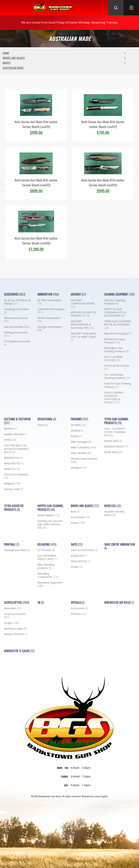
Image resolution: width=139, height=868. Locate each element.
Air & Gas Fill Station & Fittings (17, 302)
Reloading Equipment (50, 584)
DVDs (42, 425)
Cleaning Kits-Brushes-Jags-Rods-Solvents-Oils (51, 524)
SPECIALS (78, 614)
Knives (7, 63)
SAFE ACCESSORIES (84, 550)
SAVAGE (77, 431)
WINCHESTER (14, 463)
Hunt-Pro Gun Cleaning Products (118, 385)
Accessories (15, 294)
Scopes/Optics (17, 603)
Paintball (12, 544)
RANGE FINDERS (16, 634)
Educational (47, 419)
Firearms (79, 419)
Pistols (76, 436)
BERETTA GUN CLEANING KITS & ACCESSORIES (115, 312)
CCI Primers (46, 550)
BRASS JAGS (113, 441)
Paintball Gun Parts (17, 550)
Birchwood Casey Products (114, 341)
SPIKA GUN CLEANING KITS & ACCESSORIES (118, 325)
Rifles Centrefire (83, 447)
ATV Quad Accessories (17, 343)
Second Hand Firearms (84, 460)
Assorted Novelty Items (114, 513)
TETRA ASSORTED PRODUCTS (14, 508)
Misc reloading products (46, 566)
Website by (95, 796)
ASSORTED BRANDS (16, 476)
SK (41, 603)
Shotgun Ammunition (50, 329)
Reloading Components (48, 575)
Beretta (11, 429)
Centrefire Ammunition (51, 311)
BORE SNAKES (48, 515)
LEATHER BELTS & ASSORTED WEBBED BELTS (16, 449)
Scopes (11, 623)
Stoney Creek (13, 489)
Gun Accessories (17, 327)
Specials (78, 603)
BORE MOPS (113, 452)
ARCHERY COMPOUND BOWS (83, 304)
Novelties (112, 506)
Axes (75, 512)
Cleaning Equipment (119, 294)
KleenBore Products (118, 334)
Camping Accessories (16, 311)
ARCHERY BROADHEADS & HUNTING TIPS (82, 325)
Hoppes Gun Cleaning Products (50, 508)
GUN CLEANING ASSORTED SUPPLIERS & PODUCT (114, 398)
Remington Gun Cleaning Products (116, 350)
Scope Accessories (15, 616)
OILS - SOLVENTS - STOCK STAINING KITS (115, 432)
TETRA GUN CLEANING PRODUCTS (116, 421)
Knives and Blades (14, 58)
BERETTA (12, 469)
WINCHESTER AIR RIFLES (119, 603)
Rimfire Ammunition (49, 320)
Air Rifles (78, 425)
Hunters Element (15, 434)
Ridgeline (12, 484)
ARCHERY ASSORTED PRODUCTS (83, 314)
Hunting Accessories (16, 334)
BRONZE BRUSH (116, 447)
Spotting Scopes (15, 629)
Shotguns (79, 468)
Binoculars (12, 608)
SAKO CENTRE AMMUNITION (120, 546)
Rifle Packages (81, 442)
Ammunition (48, 294)
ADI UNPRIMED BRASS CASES (47, 557)
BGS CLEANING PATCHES (113, 359)
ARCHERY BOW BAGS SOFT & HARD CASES (84, 337)
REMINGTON (13, 458)
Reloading (47, 544)
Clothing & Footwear (17, 421)
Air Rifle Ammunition (49, 302)
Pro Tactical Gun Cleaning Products (117, 376)
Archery (78, 294)
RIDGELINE (79, 556)
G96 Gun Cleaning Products (115, 302)
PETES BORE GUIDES (117, 367)
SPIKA (10, 440)
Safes (77, 544)
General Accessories (16, 320)
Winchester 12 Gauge (19, 651)
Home (6, 53)
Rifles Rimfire (81, 453)
